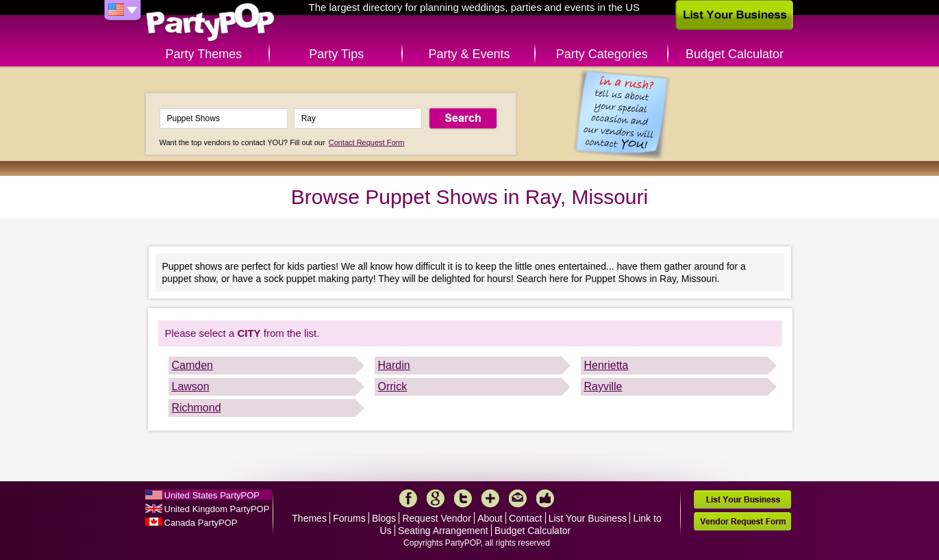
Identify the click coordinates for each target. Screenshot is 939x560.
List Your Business (588, 518)
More (490, 498)
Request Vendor (436, 518)
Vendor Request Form (742, 521)
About (490, 518)
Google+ (436, 498)
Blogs (384, 518)
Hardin (394, 365)
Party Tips (336, 54)
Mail (518, 498)
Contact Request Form (367, 142)
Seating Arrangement (443, 531)
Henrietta (606, 365)
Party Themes (204, 54)
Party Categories (602, 54)
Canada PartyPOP (201, 523)
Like (545, 498)
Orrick (393, 386)
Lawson (191, 386)
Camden (192, 365)
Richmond (197, 408)
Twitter (463, 498)
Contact (525, 518)
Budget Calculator (735, 54)
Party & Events (469, 54)
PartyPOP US (210, 23)
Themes (309, 518)
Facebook (408, 498)
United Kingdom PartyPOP (217, 509)
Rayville (603, 386)
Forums (349, 518)
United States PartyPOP (212, 495)
